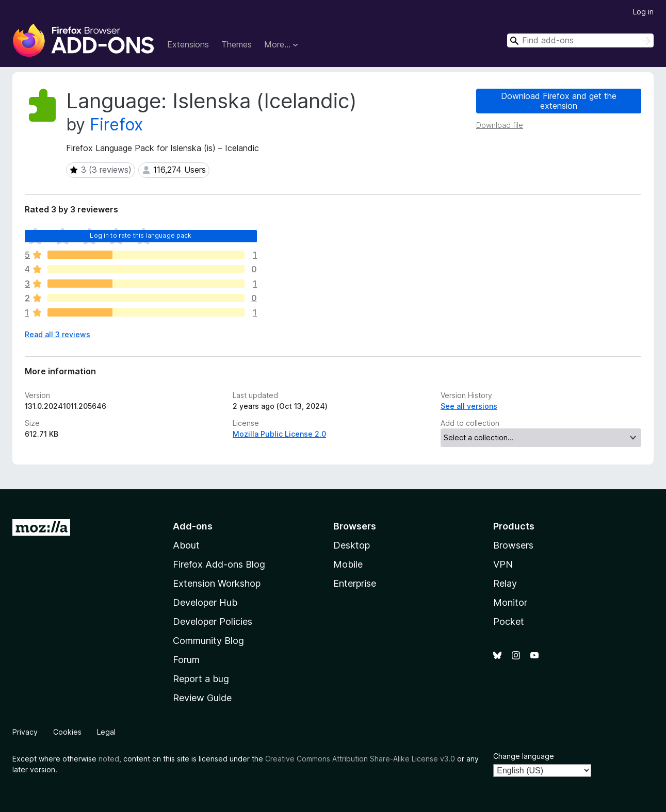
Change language (524, 756)
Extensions (188, 44)
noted (109, 759)
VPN (503, 564)
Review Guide (202, 698)
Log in (643, 12)
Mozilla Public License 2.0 (279, 434)
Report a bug (201, 679)
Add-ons (193, 526)
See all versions (469, 406)
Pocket (509, 622)
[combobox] (580, 40)
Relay (505, 583)
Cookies (67, 732)
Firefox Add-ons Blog (219, 564)
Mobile (348, 564)
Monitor (510, 602)
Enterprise (355, 583)
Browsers (513, 545)
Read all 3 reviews (58, 334)
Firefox (116, 125)
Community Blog (208, 641)
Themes (237, 44)
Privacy (25, 732)
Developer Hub (205, 602)
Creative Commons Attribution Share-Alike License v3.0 (360, 759)
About (186, 545)
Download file (500, 125)
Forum (186, 660)
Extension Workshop (217, 583)
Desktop (352, 545)
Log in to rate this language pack (141, 235)
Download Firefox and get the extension (559, 101)
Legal (106, 732)
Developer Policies (213, 622)
